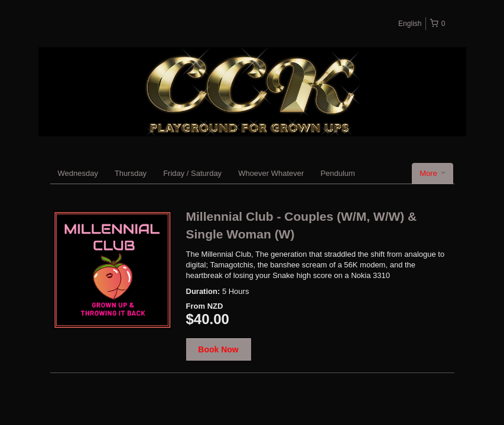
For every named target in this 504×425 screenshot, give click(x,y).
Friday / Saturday (192, 173)
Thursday (131, 173)
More (432, 173)
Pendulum (338, 173)
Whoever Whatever (271, 173)
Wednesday (78, 173)
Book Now (218, 349)
